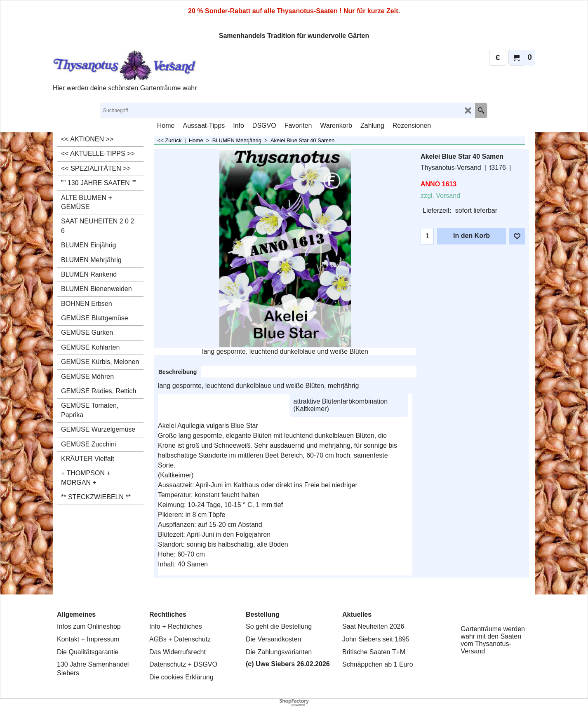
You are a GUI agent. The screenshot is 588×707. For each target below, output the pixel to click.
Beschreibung (178, 372)
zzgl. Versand (440, 196)
